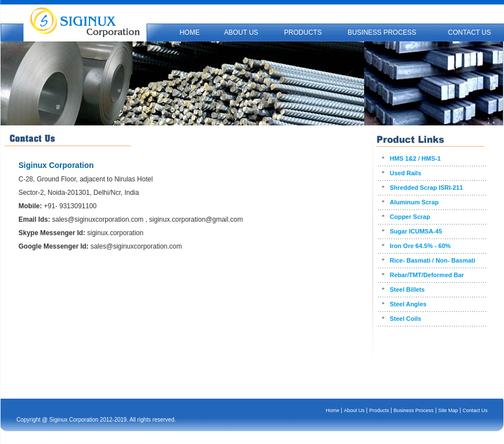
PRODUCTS (303, 32)
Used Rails (406, 173)
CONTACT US (470, 32)
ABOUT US (241, 32)
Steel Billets (407, 289)
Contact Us (475, 410)
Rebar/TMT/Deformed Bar (427, 275)
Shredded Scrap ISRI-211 (427, 188)
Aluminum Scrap (414, 202)
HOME (190, 32)
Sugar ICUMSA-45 (416, 231)
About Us (354, 410)
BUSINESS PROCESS (382, 32)
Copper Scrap (410, 217)
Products (379, 410)
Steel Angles (408, 304)
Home (333, 410)
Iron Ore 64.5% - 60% (420, 246)
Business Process (414, 410)
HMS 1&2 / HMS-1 (415, 158)
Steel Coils (406, 319)
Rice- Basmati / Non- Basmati (433, 260)
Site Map (448, 410)
